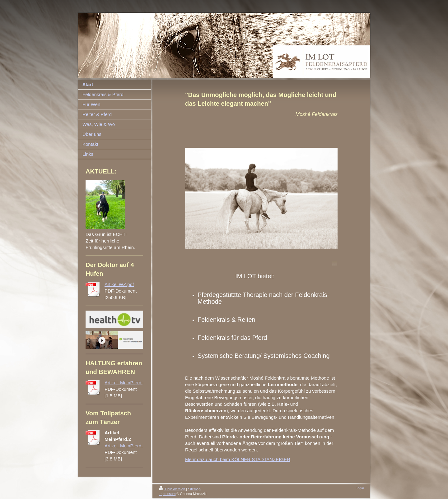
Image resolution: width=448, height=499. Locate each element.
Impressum (167, 494)
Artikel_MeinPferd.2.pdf (129, 446)
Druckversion (172, 489)
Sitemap (194, 489)
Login (360, 488)
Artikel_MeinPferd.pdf (127, 383)
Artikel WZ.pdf (119, 284)
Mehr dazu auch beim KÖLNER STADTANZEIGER (238, 459)
